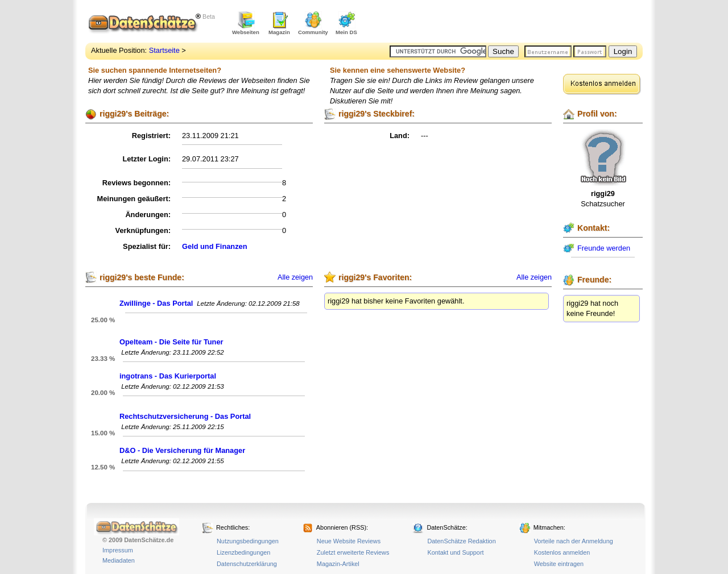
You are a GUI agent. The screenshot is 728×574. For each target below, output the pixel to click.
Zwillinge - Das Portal (156, 303)
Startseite (164, 50)
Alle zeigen (295, 277)
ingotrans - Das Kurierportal (168, 376)
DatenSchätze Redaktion (461, 541)
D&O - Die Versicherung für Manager (182, 450)
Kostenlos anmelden (562, 552)
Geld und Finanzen (214, 246)
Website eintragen (559, 564)
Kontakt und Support (455, 552)
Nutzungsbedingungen (248, 541)
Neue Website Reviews (349, 541)
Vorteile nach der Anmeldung (574, 541)
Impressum (118, 550)
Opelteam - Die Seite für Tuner (171, 342)
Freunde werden (604, 248)
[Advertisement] (510, 23)
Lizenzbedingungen (243, 552)
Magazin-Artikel (338, 564)
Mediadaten (119, 560)
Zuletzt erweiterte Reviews (353, 552)
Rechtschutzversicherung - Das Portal (185, 416)
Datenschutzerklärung (247, 564)
